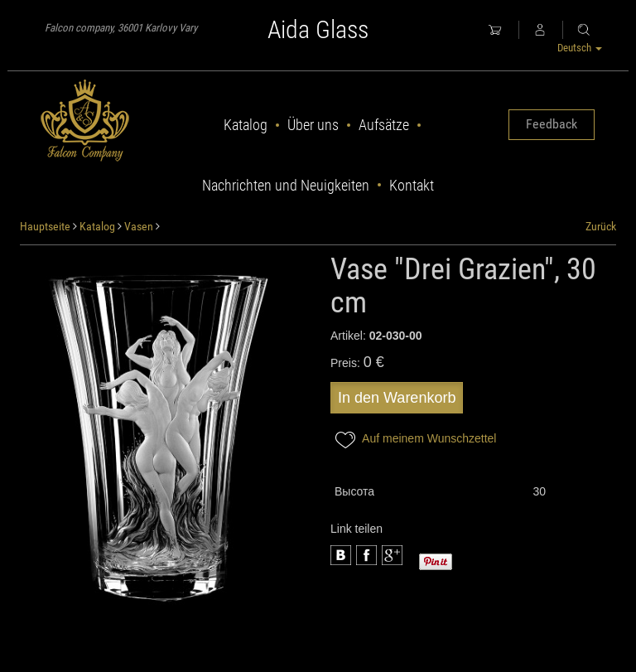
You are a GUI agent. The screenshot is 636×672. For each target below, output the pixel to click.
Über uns (313, 125)
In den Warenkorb (397, 398)
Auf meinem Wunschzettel (413, 440)
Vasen (139, 226)
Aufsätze (384, 125)
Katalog (246, 125)
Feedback (552, 124)
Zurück (601, 226)
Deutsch (580, 48)
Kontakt (412, 185)
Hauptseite (45, 226)
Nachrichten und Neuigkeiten (286, 185)
